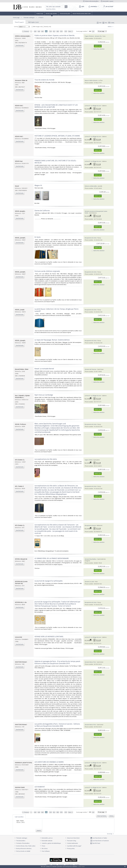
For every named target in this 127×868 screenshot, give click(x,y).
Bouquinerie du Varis (91, 238)
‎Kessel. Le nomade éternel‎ (44, 369)
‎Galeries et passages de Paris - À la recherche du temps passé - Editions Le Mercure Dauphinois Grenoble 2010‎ (58, 662)
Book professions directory (82, 14)
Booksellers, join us (46, 838)
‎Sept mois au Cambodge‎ (44, 395)
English (49, 865)
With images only (37, 27)
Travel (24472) (19, 22)
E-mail (111, 23)
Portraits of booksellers (23, 843)
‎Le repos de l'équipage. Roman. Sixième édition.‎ (52, 340)
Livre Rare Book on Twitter (99, 838)
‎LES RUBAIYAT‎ (40, 787)
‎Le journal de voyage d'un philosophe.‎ (49, 581)
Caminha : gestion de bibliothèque (51, 843)
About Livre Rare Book (73, 838)
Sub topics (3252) (33, 22)
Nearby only (47, 27)
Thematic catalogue (29, 18)
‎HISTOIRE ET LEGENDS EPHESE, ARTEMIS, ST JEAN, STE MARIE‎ (57, 136)
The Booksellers (65, 14)
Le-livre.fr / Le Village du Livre (93, 106)
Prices (43, 846)
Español (77, 865)
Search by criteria (51, 9)
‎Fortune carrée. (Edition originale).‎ (47, 271)
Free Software (46, 851)
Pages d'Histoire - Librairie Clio (93, 36)
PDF (99, 23)
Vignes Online (89, 460)
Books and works (51, 14)
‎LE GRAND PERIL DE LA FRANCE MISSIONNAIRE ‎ (52, 558)
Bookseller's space (107, 1)
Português (61, 865)
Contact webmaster (71, 843)
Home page (40, 14)
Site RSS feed (95, 843)
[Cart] (81, 7)
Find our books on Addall (22, 851)
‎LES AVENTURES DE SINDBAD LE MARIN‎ (49, 762)
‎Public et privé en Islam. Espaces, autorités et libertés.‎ (55, 35)
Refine (111, 27)
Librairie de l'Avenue (91, 369)
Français (54, 865)
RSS (105, 23)
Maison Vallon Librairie (91, 80)
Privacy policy (70, 848)
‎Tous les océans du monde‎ (44, 80)
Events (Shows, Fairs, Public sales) (25, 846)
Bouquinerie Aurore (90, 525)
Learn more (81, 867)
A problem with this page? (73, 846)
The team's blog (70, 841)
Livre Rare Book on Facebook (100, 841)
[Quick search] (56, 7)
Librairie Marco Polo (90, 662)
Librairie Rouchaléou (91, 559)
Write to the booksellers (91, 1)
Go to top (111, 834)
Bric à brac (45, 848)
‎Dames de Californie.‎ (42, 211)
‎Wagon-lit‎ (38, 185)
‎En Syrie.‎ (38, 237)
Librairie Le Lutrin (90, 582)
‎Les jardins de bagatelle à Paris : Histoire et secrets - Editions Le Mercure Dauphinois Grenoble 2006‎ (57, 725)
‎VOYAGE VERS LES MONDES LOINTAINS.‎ (49, 637)
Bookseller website (46, 841)
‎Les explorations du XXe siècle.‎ (46, 459)
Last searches (19, 817)
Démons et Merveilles (91, 186)
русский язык (69, 865)
